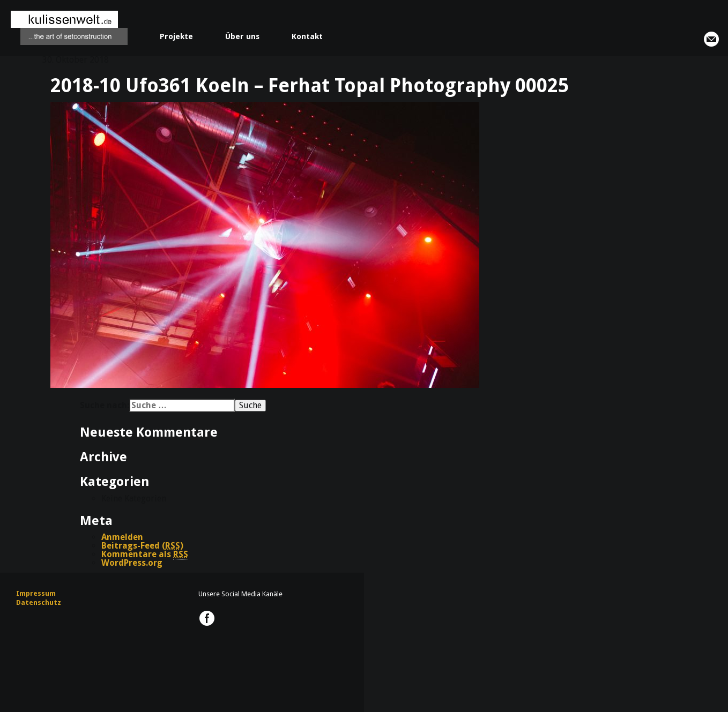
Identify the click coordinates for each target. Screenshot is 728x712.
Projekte (176, 36)
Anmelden (122, 537)
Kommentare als (145, 554)
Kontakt (307, 36)
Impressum (36, 593)
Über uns (242, 36)
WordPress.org (132, 563)
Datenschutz (39, 602)
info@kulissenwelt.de (711, 39)
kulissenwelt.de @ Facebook (207, 618)
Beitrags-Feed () (142, 546)
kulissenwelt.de (69, 28)
